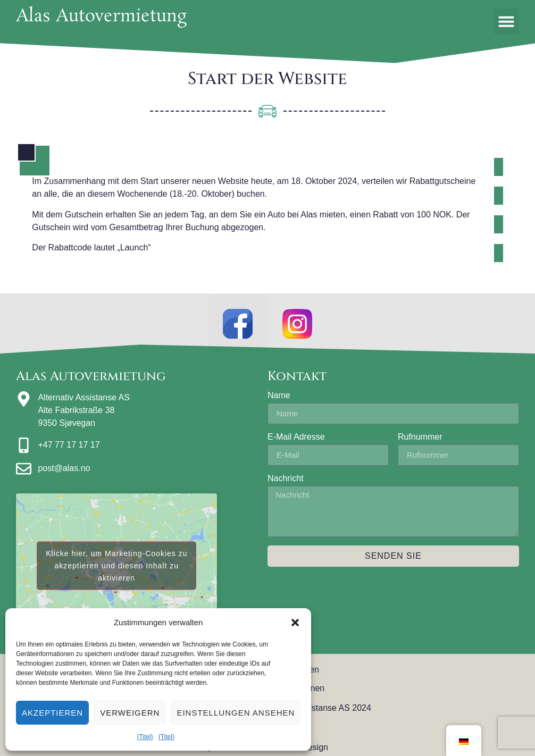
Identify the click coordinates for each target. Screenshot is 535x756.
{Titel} (145, 737)
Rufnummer (420, 441)
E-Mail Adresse (296, 441)
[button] (295, 623)
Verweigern (130, 713)
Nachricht (286, 482)
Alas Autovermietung (101, 17)
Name (279, 399)
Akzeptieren (52, 713)
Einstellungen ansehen (236, 713)
